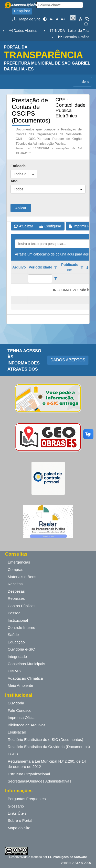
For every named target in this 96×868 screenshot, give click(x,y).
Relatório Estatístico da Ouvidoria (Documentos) (49, 747)
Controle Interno (22, 627)
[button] (33, 174)
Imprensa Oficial (22, 718)
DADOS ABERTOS (68, 360)
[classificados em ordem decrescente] (87, 267)
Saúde (13, 635)
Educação (16, 642)
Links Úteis (17, 813)
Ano (14, 181)
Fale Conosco (20, 710)
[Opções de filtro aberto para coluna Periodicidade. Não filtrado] (56, 267)
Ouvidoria (16, 703)
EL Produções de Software (68, 857)
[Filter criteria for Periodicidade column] (56, 279)
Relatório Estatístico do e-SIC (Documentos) (45, 739)
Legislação (17, 732)
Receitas (15, 584)
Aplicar (21, 208)
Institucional (18, 620)
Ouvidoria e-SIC (21, 649)
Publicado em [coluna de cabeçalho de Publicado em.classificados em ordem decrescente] (70, 267)
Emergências (19, 562)
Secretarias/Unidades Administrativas (39, 781)
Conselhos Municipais (26, 664)
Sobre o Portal (20, 820)
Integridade (17, 657)
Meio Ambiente (20, 685)
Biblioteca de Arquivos (27, 725)
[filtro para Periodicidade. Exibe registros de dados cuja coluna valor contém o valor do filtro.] (40, 279)
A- (51, 19)
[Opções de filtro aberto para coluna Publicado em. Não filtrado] (82, 267)
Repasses (16, 598)
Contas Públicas (22, 606)
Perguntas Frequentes (27, 799)
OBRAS (14, 671)
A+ (63, 19)
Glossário (16, 806)
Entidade (18, 166)
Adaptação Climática (25, 678)
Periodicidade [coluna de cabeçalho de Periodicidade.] (40, 267)
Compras (15, 570)
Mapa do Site (26, 19)
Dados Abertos (23, 31)
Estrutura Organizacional (29, 774)
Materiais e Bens (22, 577)
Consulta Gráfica (74, 37)
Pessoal (14, 613)
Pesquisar (22, 11)
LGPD (13, 754)
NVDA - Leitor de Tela (70, 31)
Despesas (16, 591)
